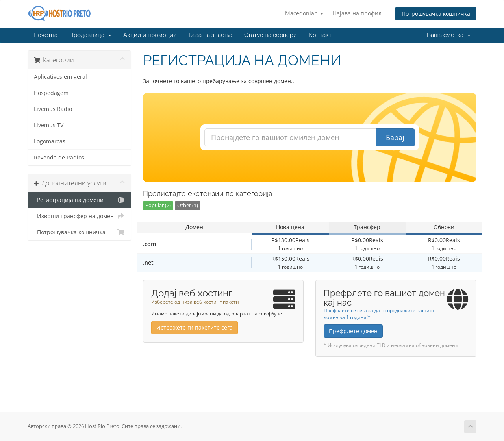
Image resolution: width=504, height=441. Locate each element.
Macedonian (304, 13)
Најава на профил (357, 13)
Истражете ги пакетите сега (195, 327)
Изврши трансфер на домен (79, 216)
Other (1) (188, 205)
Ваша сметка (449, 35)
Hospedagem (51, 93)
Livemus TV (49, 125)
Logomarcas (50, 141)
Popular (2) (158, 205)
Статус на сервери (271, 35)
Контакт (320, 35)
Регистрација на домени (79, 200)
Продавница (90, 35)
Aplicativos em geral (60, 77)
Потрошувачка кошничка (436, 14)
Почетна (45, 35)
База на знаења (210, 35)
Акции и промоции (150, 35)
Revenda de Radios (59, 157)
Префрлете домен (353, 331)
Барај (395, 137)
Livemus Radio (53, 109)
